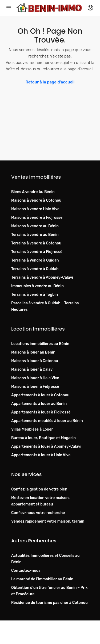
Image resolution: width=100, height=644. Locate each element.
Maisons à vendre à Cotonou (36, 200)
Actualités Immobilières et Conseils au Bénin (45, 559)
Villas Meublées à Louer (32, 429)
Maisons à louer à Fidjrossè (35, 387)
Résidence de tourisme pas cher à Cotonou (49, 603)
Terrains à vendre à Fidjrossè (37, 252)
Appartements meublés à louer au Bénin (47, 421)
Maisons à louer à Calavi (32, 369)
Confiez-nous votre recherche (38, 513)
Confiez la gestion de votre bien (39, 489)
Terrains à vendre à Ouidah (35, 269)
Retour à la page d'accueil (50, 82)
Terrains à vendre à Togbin (35, 295)
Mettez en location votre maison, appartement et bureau (40, 501)
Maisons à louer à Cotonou (35, 361)
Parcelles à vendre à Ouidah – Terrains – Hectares (47, 306)
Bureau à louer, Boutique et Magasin (43, 438)
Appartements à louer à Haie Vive (41, 455)
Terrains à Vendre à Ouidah (35, 260)
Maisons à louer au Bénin (33, 352)
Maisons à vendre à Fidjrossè (37, 218)
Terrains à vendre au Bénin (35, 235)
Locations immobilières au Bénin (40, 344)
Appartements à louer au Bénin (39, 404)
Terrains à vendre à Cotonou (36, 243)
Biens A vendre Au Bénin (33, 192)
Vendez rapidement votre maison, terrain (48, 521)
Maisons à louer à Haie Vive (35, 378)
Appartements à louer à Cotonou (40, 395)
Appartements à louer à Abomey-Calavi (46, 446)
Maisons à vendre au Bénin (35, 226)
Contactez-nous (26, 571)
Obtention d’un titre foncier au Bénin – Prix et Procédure (49, 591)
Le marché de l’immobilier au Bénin (42, 579)
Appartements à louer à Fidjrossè (41, 412)
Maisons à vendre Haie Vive (35, 209)
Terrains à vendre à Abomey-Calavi (42, 277)
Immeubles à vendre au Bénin (37, 286)
